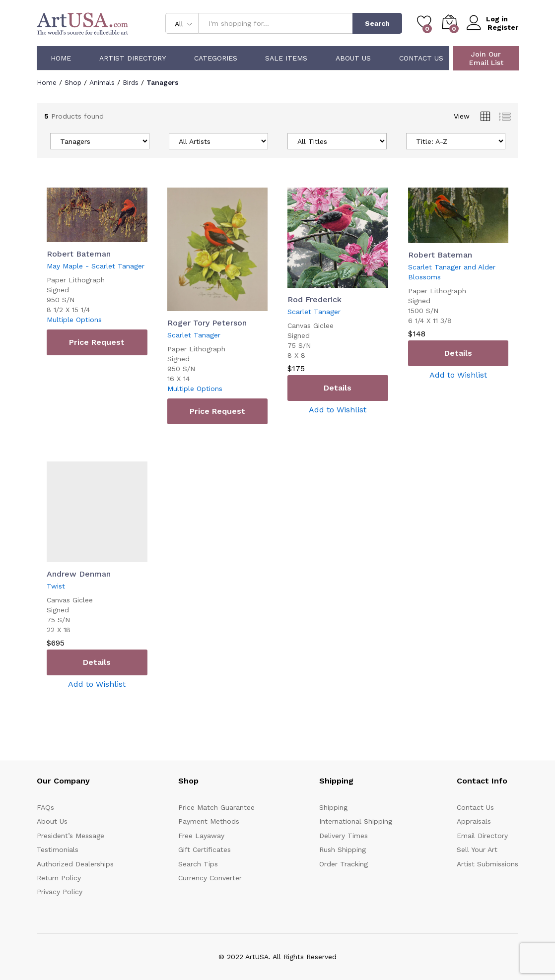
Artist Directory (133, 58)
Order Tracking (344, 863)
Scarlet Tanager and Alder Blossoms (452, 272)
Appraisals (474, 821)
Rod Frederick (314, 299)
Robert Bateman (79, 254)
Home (61, 58)
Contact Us (421, 58)
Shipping (333, 807)
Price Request (97, 342)
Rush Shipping (343, 849)
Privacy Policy (60, 892)
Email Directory (482, 835)
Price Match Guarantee (216, 807)
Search (377, 23)
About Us (353, 58)
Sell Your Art (477, 849)
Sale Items (286, 58)
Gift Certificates (205, 849)
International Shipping (356, 821)
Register (503, 27)
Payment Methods (209, 821)
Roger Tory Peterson (207, 323)
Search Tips (198, 863)
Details (338, 387)
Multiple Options (74, 320)
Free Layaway (201, 835)
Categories (216, 58)
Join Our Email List (486, 58)
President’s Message (70, 835)
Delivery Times (344, 835)
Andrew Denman (79, 573)
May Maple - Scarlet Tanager (96, 266)
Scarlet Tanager (194, 335)
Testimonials (58, 849)
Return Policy (59, 877)
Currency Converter (210, 877)
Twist (56, 586)
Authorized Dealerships (75, 863)
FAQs (45, 807)
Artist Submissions (487, 863)
